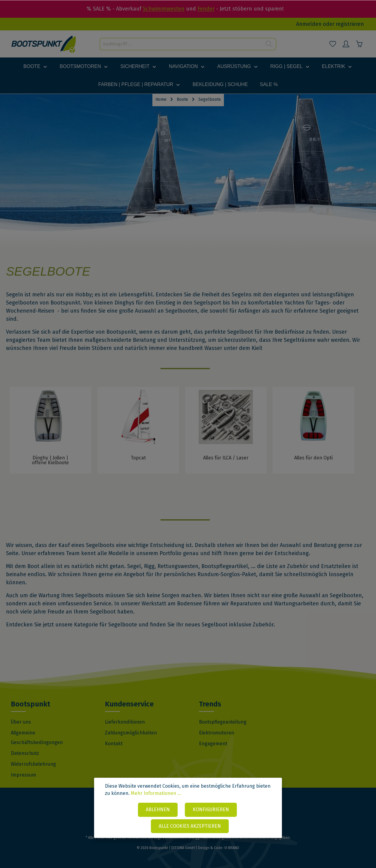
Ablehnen (158, 809)
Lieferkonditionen (125, 722)
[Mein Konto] (346, 44)
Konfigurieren (211, 809)
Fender (206, 9)
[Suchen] (269, 44)
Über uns (21, 722)
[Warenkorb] (359, 44)
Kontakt (114, 744)
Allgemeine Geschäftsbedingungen (37, 738)
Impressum (23, 775)
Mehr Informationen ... (156, 793)
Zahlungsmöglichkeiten (131, 733)
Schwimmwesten (164, 9)
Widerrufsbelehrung (33, 764)
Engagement (213, 744)
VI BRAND (232, 848)
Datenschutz (25, 753)
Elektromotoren (217, 733)
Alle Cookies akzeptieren (190, 826)
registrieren (350, 24)
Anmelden (309, 24)
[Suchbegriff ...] (181, 44)
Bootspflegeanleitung (223, 722)
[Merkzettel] (333, 44)
